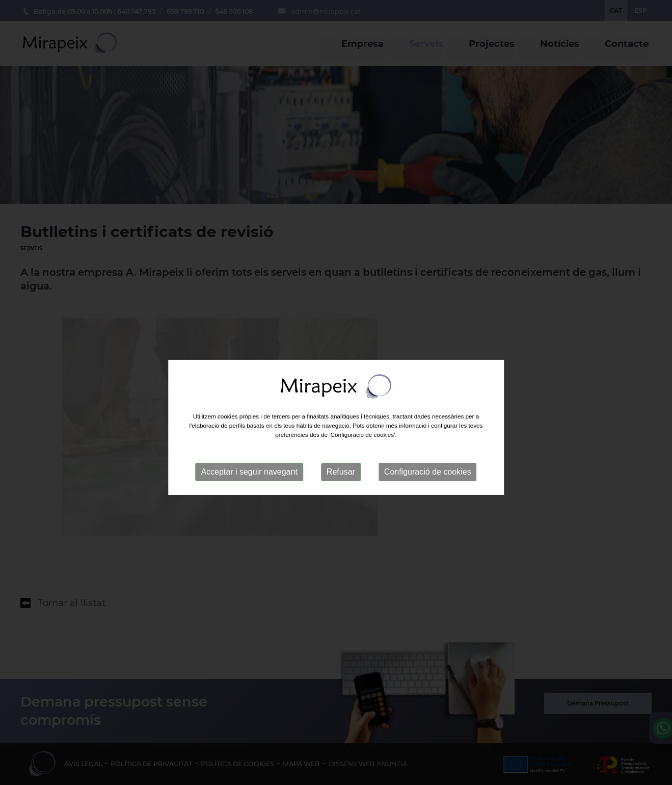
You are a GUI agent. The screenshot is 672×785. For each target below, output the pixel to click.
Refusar (341, 486)
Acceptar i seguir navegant (249, 486)
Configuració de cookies (428, 486)
